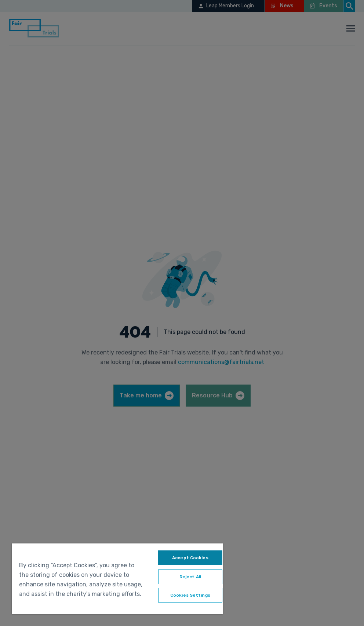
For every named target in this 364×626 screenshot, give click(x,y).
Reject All (190, 577)
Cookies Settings (190, 595)
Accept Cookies (190, 558)
